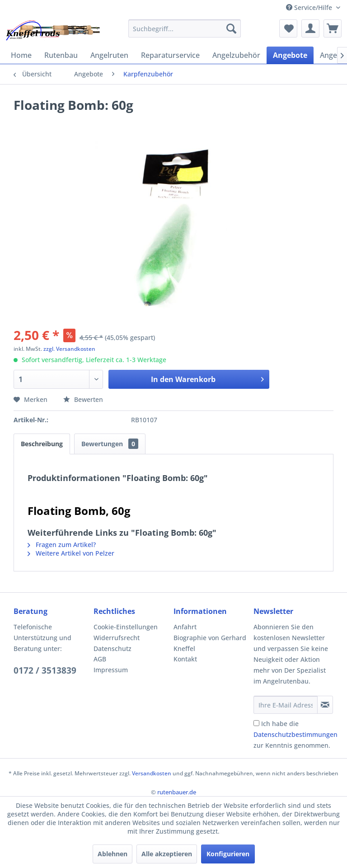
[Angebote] (290, 55)
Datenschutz (113, 649)
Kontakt (185, 659)
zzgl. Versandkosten (69, 349)
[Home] (21, 55)
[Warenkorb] (333, 28)
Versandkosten (152, 773)
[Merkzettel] (288, 28)
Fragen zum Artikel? (62, 545)
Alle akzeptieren (167, 854)
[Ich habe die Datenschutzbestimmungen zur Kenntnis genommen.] (256, 723)
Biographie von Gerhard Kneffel (210, 643)
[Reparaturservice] (170, 55)
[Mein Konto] (310, 28)
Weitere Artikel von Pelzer (71, 553)
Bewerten (83, 399)
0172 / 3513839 (45, 670)
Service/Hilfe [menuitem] (310, 7)
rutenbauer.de (177, 792)
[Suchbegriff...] (185, 28)
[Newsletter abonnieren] (325, 705)
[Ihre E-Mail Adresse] (286, 705)
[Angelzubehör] (236, 55)
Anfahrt (185, 627)
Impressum (111, 670)
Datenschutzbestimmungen (295, 734)
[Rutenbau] (61, 55)
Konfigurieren (228, 854)
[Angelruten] (109, 55)
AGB (100, 659)
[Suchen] (231, 28)
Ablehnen (113, 854)
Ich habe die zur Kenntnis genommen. (295, 734)
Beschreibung (42, 444)
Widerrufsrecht (117, 638)
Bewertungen (110, 444)
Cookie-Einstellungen (126, 627)
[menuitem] (185, 28)
